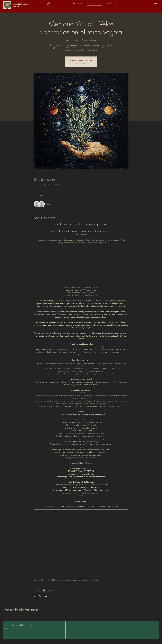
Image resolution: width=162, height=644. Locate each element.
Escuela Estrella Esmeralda (21, 610)
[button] (50, 4)
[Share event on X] (40, 596)
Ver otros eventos (81, 63)
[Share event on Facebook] (35, 596)
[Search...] (80, 3)
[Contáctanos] (112, 3)
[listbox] (94, 3)
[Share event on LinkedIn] (46, 596)
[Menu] (156, 3)
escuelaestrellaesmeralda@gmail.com (18, 625)
